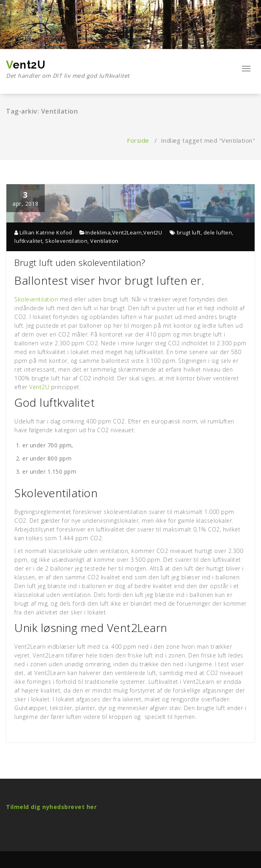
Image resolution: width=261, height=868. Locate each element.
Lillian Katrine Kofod (43, 232)
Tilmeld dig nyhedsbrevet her (51, 807)
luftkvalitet (28, 241)
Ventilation (104, 241)
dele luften (218, 232)
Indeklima (98, 232)
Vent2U (68, 69)
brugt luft (189, 232)
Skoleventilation (66, 241)
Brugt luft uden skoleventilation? (80, 262)
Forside (138, 140)
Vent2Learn (127, 232)
